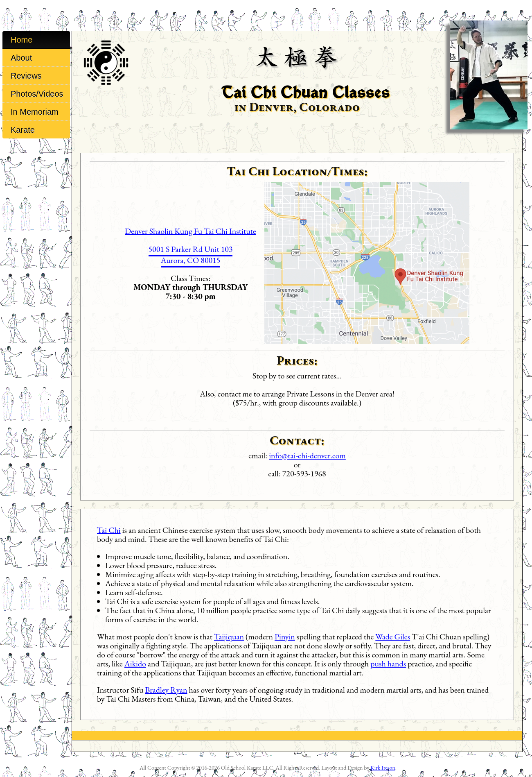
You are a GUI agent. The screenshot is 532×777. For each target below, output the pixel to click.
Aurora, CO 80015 (191, 260)
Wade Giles (393, 637)
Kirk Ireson (383, 768)
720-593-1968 (304, 473)
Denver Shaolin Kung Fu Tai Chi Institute (190, 231)
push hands (388, 664)
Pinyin (285, 637)
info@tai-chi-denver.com (307, 455)
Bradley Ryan (166, 690)
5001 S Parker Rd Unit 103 (191, 249)
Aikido (135, 664)
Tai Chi (109, 530)
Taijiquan (229, 637)
